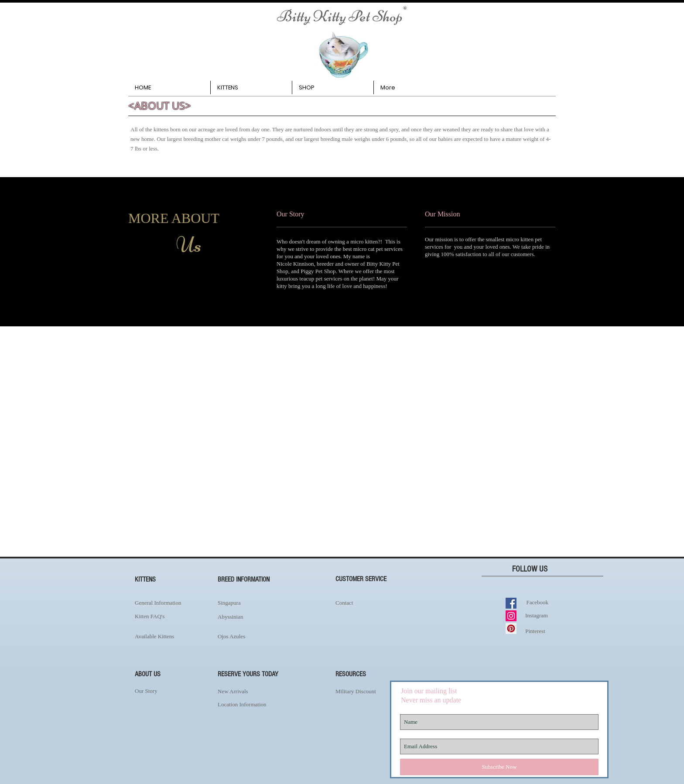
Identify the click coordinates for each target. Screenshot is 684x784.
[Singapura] (255, 603)
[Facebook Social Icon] (511, 603)
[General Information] (172, 603)
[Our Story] (164, 691)
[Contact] (370, 603)
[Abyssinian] (259, 617)
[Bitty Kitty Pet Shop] (340, 16)
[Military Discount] (377, 691)
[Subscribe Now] (499, 767)
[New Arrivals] (259, 691)
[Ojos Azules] (259, 636)
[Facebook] (536, 602)
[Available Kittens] (171, 637)
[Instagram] (537, 615)
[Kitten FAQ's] (164, 616)
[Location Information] (259, 704)
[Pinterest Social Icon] (511, 628)
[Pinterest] (535, 631)
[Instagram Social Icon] (511, 616)
